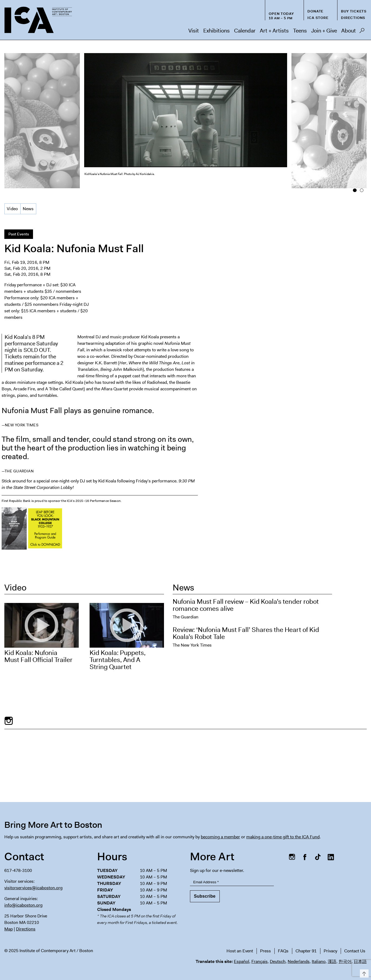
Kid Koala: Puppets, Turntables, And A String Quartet (118, 660)
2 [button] (362, 190)
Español (242, 961)
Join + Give (324, 31)
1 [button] (355, 190)
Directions (353, 18)
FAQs (283, 951)
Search (362, 32)
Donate (315, 11)
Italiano (319, 961)
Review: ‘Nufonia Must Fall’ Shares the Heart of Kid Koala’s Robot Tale (246, 633)
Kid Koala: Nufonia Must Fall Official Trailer (38, 656)
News (28, 209)
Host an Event (240, 951)
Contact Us (355, 951)
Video (12, 209)
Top (363, 973)
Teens (300, 31)
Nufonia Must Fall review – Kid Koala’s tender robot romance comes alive (246, 605)
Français (260, 961)
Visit (194, 31)
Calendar (245, 31)
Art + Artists (274, 31)
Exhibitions (216, 31)
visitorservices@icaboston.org (33, 888)
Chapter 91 (306, 951)
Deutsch (278, 961)
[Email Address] (232, 882)
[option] (186, 120)
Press (265, 951)
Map (9, 929)
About (349, 31)
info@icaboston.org (23, 905)
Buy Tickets (354, 11)
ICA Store (318, 18)
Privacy (330, 951)
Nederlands (299, 961)
